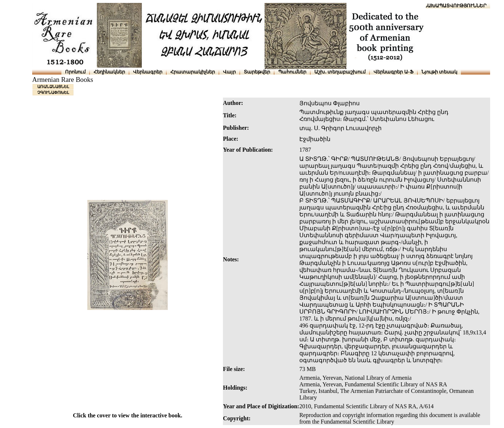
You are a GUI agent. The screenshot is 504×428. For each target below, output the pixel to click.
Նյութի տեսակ (439, 72)
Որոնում (75, 72)
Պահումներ (292, 72)
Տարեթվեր (257, 72)
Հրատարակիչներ (193, 72)
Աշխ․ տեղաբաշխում (340, 72)
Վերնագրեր (148, 72)
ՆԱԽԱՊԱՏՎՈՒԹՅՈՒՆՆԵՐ (455, 6)
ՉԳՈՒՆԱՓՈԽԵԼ (53, 92)
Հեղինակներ (109, 72)
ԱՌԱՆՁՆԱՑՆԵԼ (53, 87)
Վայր (229, 72)
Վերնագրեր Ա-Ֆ (393, 72)
